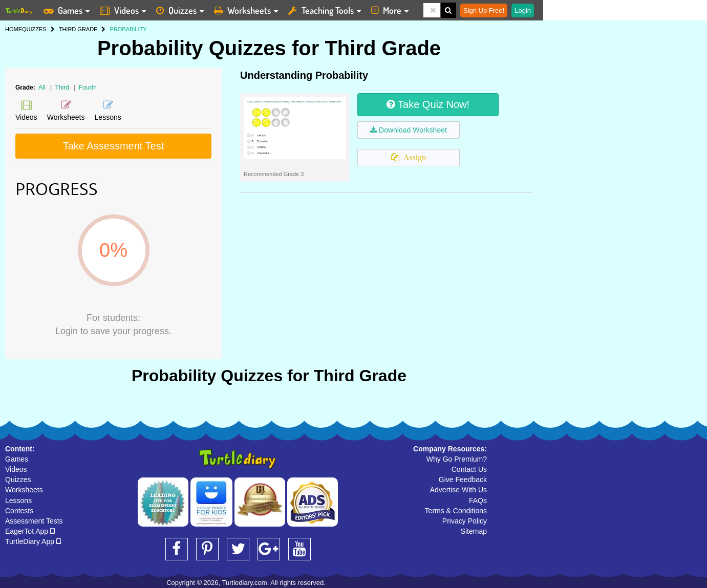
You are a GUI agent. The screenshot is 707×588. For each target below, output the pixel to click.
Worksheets (24, 490)
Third (63, 88)
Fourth (88, 88)
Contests (19, 511)
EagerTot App (30, 531)
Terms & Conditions (456, 511)
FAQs (478, 500)
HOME (14, 29)
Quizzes (18, 480)
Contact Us (469, 469)
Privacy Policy (465, 521)
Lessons (18, 500)
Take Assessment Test (114, 146)
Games (17, 459)
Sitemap (474, 531)
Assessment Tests (34, 521)
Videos (16, 469)
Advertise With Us (458, 490)
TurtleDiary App (33, 541)
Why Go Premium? (457, 459)
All (42, 88)
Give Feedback (463, 480)
